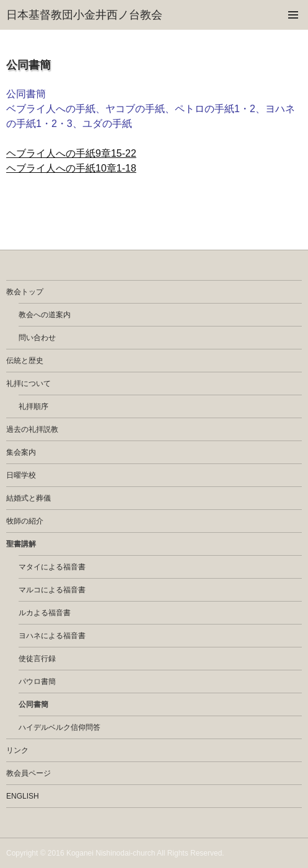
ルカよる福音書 (45, 613)
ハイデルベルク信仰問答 (59, 727)
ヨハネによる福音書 (52, 636)
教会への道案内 (45, 315)
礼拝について (29, 384)
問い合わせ (37, 338)
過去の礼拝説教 (32, 429)
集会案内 (21, 452)
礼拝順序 (33, 406)
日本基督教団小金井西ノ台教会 (84, 15)
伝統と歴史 (25, 361)
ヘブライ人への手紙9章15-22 (71, 153)
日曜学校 (21, 475)
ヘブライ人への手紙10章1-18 (71, 168)
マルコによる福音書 (52, 590)
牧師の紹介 (25, 521)
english (23, 796)
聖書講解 (21, 544)
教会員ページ (29, 773)
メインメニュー (293, 15)
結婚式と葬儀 (29, 498)
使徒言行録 (37, 659)
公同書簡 (33, 704)
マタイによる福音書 (52, 567)
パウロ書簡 (37, 682)
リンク (17, 750)
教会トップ (25, 292)
